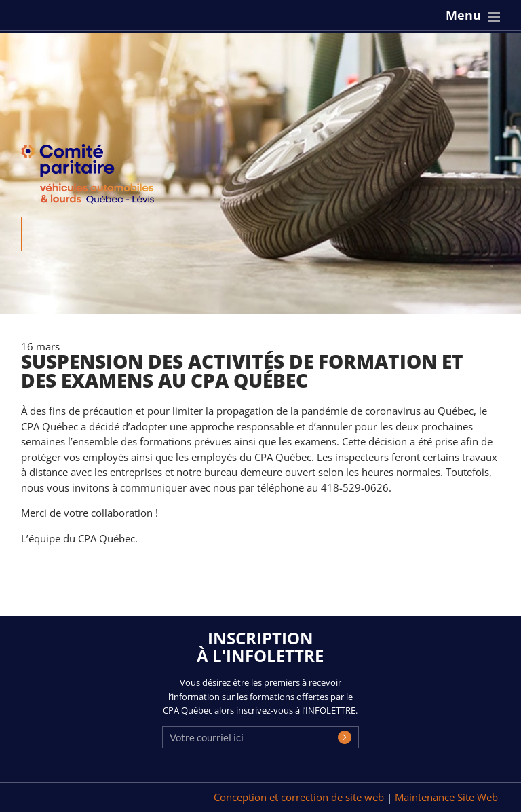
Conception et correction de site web (300, 797)
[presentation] (265, 749)
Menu (463, 15)
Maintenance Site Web (446, 797)
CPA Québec (96, 177)
